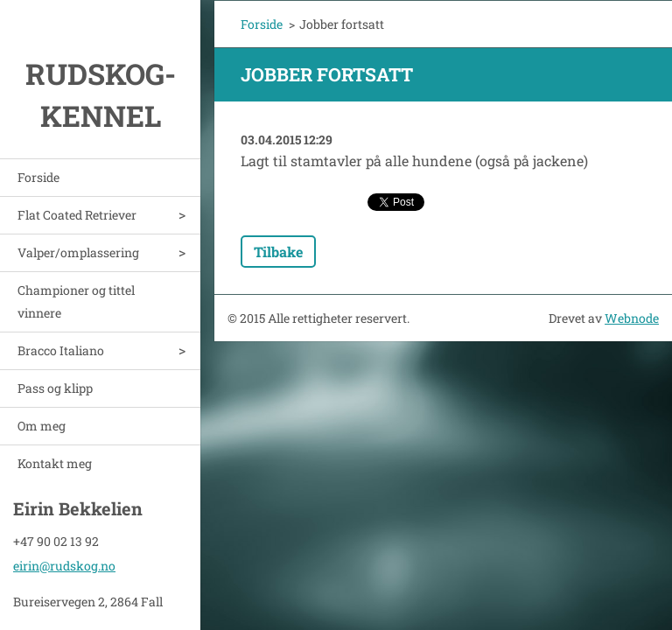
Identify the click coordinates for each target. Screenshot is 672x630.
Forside (38, 177)
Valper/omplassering (78, 252)
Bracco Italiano (61, 350)
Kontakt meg (55, 463)
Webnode (632, 318)
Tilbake (278, 252)
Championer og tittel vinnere (76, 301)
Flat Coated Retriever (77, 215)
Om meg (42, 426)
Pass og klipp (55, 388)
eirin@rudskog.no (64, 563)
